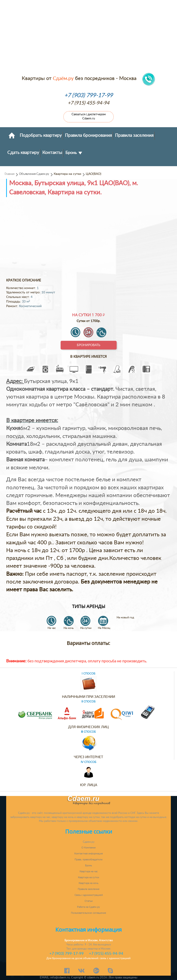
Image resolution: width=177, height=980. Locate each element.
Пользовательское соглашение (88, 913)
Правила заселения (134, 135)
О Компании (88, 848)
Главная (9, 174)
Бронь (74, 153)
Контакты (52, 153)
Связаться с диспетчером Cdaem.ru (89, 117)
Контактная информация (88, 854)
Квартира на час (89, 871)
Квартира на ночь (88, 883)
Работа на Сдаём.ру (88, 907)
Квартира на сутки (88, 877)
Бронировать (89, 345)
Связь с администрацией (89, 895)
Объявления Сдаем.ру (34, 174)
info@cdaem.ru (60, 977)
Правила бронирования (88, 135)
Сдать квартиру (23, 153)
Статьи (89, 901)
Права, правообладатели (88, 860)
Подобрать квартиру (41, 135)
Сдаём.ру (63, 78)
